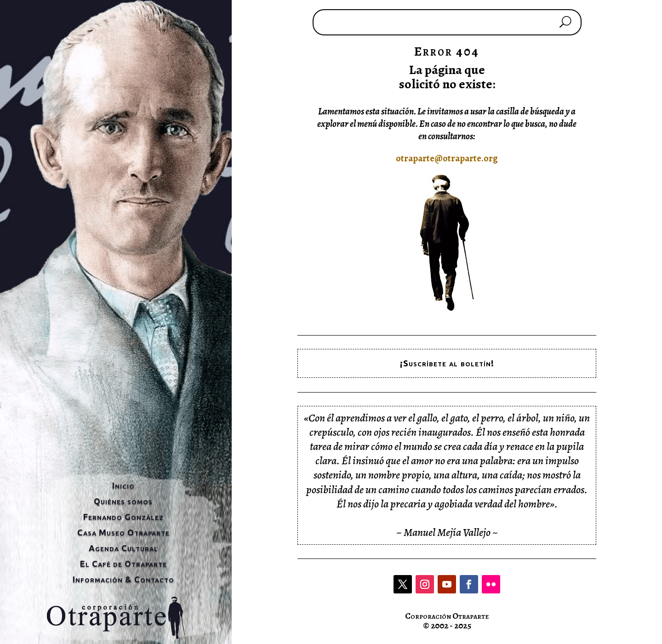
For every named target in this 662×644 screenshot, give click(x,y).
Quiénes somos (123, 501)
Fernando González (123, 517)
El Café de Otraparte (123, 564)
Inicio (123, 485)
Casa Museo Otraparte (123, 532)
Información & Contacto (123, 579)
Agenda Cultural (123, 548)
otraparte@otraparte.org (447, 158)
